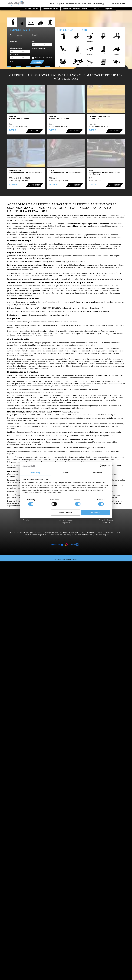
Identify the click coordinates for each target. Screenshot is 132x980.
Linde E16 (20, 570)
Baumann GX (22, 631)
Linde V (19, 697)
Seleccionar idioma (11, 978)
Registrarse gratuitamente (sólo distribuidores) (26, 973)
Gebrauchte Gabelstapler (20, 532)
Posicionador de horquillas (23, 880)
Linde (14, 781)
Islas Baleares (18, 746)
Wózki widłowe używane (60, 535)
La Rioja (15, 842)
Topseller (26, 520)
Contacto (12, 953)
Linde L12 (20, 671)
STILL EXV (20, 661)
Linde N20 (20, 701)
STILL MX (20, 680)
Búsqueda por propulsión (18, 791)
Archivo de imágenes (66, 520)
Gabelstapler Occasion (40, 532)
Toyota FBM (21, 596)
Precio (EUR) (14, 55)
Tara (34, 42)
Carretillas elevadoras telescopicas (26, 610)
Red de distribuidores (50, 9)
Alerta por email (14, 932)
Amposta (16, 762)
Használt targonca (103, 535)
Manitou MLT (22, 617)
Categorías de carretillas (17, 812)
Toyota (15, 786)
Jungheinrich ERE (23, 650)
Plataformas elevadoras (17, 917)
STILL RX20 (21, 572)
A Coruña (16, 758)
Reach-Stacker (18, 624)
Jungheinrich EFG (23, 574)
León (14, 847)
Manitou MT (21, 612)
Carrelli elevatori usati (112, 532)
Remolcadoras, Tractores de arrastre (26, 711)
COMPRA (52, 4)
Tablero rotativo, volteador (23, 878)
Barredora (16, 908)
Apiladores (16, 659)
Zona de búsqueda (38, 48)
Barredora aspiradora (21, 910)
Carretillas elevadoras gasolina (24, 800)
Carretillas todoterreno (21, 600)
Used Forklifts (56, 532)
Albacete (16, 732)
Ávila (14, 741)
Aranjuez (16, 765)
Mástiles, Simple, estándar (22, 887)
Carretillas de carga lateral (22, 626)
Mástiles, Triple (18, 892)
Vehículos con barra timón (22, 640)
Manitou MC (21, 605)
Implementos (13, 873)
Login (10, 970)
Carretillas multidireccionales (24, 638)
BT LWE (19, 652)
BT (13, 774)
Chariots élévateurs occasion (91, 532)
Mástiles (11, 885)
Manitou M (21, 603)
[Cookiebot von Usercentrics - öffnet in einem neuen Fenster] (101, 466)
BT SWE (19, 668)
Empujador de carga (20, 875)
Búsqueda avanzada (18, 62)
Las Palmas (17, 845)
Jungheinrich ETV (23, 678)
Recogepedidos (18, 692)
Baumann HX (22, 633)
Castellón (16, 838)
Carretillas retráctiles (20, 675)
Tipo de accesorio (16, 35)
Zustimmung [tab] (35, 473)
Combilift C (21, 628)
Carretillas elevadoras (30, 9)
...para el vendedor (15, 955)
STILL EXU (20, 645)
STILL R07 (20, 720)
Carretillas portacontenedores (24, 621)
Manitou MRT (22, 614)
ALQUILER (60, 4)
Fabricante (14, 42)
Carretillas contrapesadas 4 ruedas (26, 584)
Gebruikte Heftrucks (70, 532)
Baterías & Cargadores (17, 896)
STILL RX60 (21, 588)
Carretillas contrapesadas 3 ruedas (26, 567)
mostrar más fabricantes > (22, 788)
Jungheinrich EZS (23, 715)
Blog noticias (66, 523)
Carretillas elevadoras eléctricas (24, 795)
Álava (14, 729)
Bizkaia (15, 751)
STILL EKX (20, 699)
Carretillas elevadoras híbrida (24, 802)
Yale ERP (20, 579)
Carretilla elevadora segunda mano (36, 535)
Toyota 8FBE (21, 577)
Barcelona (16, 748)
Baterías (16, 899)
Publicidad (12, 957)
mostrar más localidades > (22, 769)
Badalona (16, 767)
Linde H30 (20, 591)
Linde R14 (20, 682)
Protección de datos (106, 520)
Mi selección (99, 4)
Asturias (15, 739)
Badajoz (15, 744)
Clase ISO (35, 35)
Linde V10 (20, 704)
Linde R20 (20, 687)
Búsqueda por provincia (17, 727)
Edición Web (106, 523)
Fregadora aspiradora (21, 913)
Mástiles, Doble (18, 889)
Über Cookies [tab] (97, 473)
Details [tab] (66, 473)
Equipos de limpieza (16, 906)
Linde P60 (20, 722)
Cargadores (17, 901)
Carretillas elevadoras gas (22, 798)
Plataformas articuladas (21, 920)
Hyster (15, 776)
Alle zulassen (96, 513)
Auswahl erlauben (66, 513)
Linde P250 (21, 713)
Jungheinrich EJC (23, 666)
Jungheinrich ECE (23, 694)
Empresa (12, 950)
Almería (15, 736)
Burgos (15, 835)
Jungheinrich (17, 779)
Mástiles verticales (19, 925)
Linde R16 (20, 685)
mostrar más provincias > (22, 753)
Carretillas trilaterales (21, 708)
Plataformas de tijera (20, 922)
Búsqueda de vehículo (17, 807)
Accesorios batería (19, 903)
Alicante (15, 734)
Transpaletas (17, 642)
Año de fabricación (17, 48)
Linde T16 (20, 647)
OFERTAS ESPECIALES (16, 814)
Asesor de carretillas (73, 4)
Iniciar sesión (87, 4)
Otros (15, 882)
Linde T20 (20, 654)
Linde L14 (20, 664)
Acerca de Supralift (118, 4)
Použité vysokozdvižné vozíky (83, 535)
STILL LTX (20, 718)
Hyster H (20, 593)
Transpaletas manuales (21, 805)
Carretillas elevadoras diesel (23, 793)
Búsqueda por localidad (17, 755)
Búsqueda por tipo (15, 565)
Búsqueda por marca (16, 772)
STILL (14, 783)
